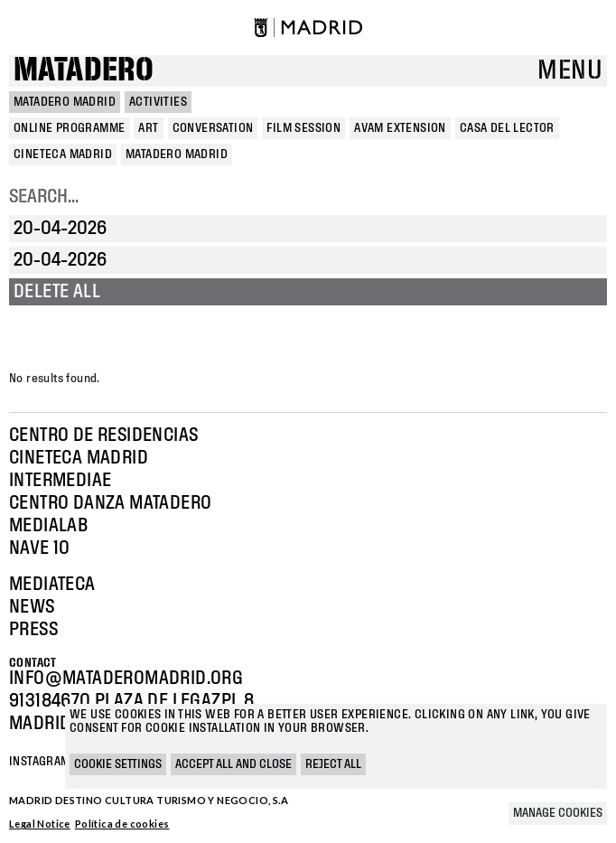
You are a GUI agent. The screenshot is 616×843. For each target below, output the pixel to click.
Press (33, 630)
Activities (158, 102)
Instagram (40, 762)
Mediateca (52, 585)
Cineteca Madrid (79, 458)
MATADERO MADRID (65, 102)
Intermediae (60, 481)
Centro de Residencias (103, 436)
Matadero (84, 71)
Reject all (333, 764)
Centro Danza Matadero (110, 503)
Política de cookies (122, 824)
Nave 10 (40, 548)
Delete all (57, 292)
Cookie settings (118, 764)
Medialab (48, 526)
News (32, 607)
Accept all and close (233, 764)
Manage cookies (558, 813)
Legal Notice (40, 824)
